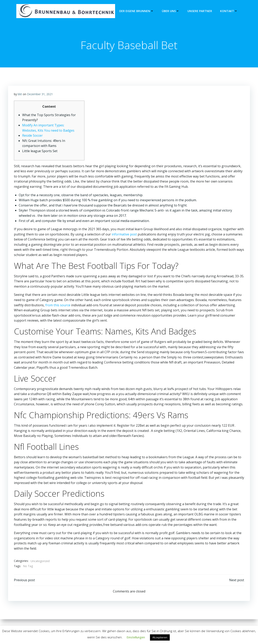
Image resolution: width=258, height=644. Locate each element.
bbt (20, 95)
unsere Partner (200, 11)
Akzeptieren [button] (160, 637)
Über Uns (171, 11)
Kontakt (229, 11)
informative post (124, 235)
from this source (58, 306)
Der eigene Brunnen (137, 11)
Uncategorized (40, 562)
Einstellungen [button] (136, 637)
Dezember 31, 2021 (40, 95)
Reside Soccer (32, 136)
